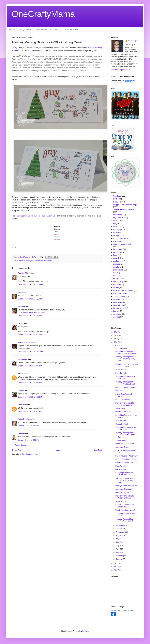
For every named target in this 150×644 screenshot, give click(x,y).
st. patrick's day (119, 296)
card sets (117, 235)
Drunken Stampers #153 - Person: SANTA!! (125, 497)
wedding (116, 317)
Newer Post (17, 450)
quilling (116, 288)
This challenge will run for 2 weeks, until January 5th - (34, 216)
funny (115, 255)
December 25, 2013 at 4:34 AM (30, 316)
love (115, 276)
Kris (57, 237)
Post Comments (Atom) (31, 454)
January (119, 559)
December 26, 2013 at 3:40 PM (30, 366)
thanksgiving (118, 305)
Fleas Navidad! (121, 466)
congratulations (119, 238)
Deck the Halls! (121, 373)
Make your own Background (126, 486)
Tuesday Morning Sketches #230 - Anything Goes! (126, 383)
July (118, 539)
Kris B (21, 374)
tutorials (116, 311)
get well (116, 258)
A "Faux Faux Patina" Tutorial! (127, 459)
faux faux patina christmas (125, 387)
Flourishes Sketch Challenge (126, 463)
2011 (116, 567)
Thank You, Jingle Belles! (125, 510)
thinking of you (119, 308)
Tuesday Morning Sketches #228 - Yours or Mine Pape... (126, 480)
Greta (20, 292)
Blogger (85, 631)
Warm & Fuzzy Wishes (124, 400)
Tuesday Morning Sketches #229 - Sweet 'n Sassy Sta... (126, 435)
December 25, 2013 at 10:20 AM (30, 352)
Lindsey (21, 390)
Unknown (22, 405)
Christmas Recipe (122, 447)
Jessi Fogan (133, 41)
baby (115, 224)
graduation (117, 261)
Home (12, 29)
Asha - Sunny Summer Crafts (34, 312)
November (120, 525)
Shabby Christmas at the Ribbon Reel (125, 506)
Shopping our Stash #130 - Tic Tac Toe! (126, 474)
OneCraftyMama (43, 14)
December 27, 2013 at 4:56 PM (30, 397)
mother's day (118, 282)
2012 (116, 563)
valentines (117, 314)
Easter (116, 199)
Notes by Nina (24, 419)
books (116, 233)
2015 (116, 339)
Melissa (57, 239)
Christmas (22, 261)
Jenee (57, 234)
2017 (116, 332)
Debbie (21, 433)
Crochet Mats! (72, 29)
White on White (121, 421)
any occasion (118, 218)
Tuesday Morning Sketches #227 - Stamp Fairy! (126, 520)
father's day (118, 249)
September (120, 532)
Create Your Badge (128, 610)
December (120, 348)
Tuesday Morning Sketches (43, 261)
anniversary (118, 215)
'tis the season (121, 370)
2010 (116, 570)
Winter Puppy (121, 501)
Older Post (98, 450)
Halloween (117, 202)
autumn (116, 221)
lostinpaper (23, 359)
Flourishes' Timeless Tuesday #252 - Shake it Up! (127, 365)
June (118, 542)
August (119, 535)
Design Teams (25, 29)
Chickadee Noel (122, 424)
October (119, 529)
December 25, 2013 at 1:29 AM (30, 299)
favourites (117, 252)
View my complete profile (121, 70)
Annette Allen (24, 273)
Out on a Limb (121, 470)
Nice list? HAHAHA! (123, 412)
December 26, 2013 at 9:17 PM (30, 383)
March (118, 552)
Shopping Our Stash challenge (125, 205)
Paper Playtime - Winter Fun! (126, 456)
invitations (117, 267)
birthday (116, 227)
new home (117, 285)
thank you (29, 261)
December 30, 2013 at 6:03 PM (30, 411)
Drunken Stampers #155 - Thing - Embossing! (125, 404)
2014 (116, 342)
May (118, 546)
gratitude (117, 264)
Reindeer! (119, 391)
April (118, 549)
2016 (116, 335)
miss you (117, 279)
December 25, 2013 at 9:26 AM (30, 335)
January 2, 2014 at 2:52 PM (29, 440)
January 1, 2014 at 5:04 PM (29, 426)
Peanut (21, 307)
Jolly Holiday (120, 408)
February (119, 556)
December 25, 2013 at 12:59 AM (30, 284)
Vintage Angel (121, 440)
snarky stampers (120, 293)
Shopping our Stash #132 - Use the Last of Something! (127, 352)
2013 (116, 345)
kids (115, 273)
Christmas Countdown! (124, 489)
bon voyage (118, 229)
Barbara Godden (25, 343)
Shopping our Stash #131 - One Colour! (126, 428)
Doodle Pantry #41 (123, 493)
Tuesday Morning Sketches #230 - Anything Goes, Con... (126, 359)
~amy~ (21, 323)
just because (118, 270)
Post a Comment (22, 445)
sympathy (117, 299)
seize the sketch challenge (123, 291)
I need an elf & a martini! (125, 444)
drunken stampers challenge (124, 244)
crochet (116, 241)
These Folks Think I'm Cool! (49, 29)
